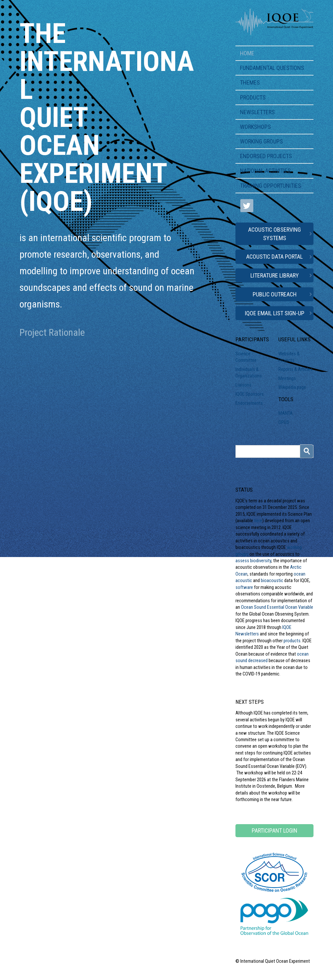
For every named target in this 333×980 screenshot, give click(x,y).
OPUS (284, 422)
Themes (250, 82)
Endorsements (249, 403)
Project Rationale (52, 332)
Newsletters (257, 112)
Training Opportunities (271, 186)
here (258, 521)
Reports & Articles (295, 369)
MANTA (286, 413)
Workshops (255, 127)
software (244, 587)
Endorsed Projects (266, 156)
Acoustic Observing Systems (274, 234)
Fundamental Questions (272, 68)
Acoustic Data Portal (274, 257)
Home (247, 53)
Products (253, 97)
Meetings (287, 378)
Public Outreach (275, 294)
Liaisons (243, 385)
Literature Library (275, 275)
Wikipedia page (292, 387)
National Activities (265, 171)
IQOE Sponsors (250, 394)
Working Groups (261, 141)
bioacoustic (272, 580)
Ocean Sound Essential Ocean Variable (277, 607)
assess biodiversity (253, 561)
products (292, 641)
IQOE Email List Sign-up (275, 313)
